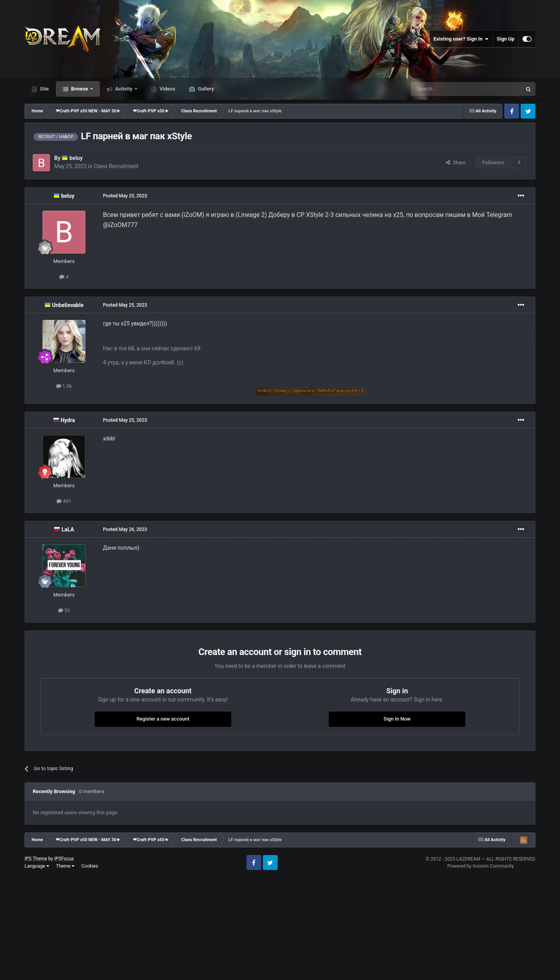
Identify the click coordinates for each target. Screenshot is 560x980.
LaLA (68, 529)
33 (64, 610)
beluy (76, 158)
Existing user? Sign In (461, 39)
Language (37, 866)
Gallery (205, 89)
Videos (167, 89)
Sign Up (506, 39)
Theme (65, 866)
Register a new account (163, 719)
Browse (80, 89)
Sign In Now (397, 719)
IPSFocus (64, 859)
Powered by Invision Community (481, 866)
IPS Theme (36, 859)
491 (64, 501)
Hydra (68, 420)
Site (44, 89)
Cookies (90, 866)
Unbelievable (68, 305)
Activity (124, 89)
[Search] (448, 89)
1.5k (64, 386)
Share (456, 162)
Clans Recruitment (116, 166)
